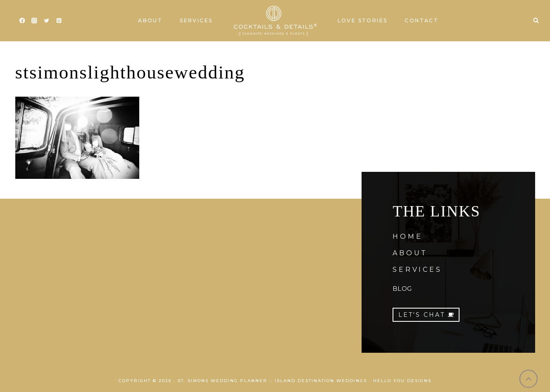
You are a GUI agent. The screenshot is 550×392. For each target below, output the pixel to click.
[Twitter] (46, 21)
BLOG (402, 289)
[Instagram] (35, 21)
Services (196, 20)
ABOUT (410, 253)
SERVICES (417, 270)
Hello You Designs (402, 381)
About (150, 20)
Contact (421, 20)
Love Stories (363, 20)
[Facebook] (22, 21)
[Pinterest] (59, 21)
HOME (407, 236)
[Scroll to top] (529, 379)
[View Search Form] (536, 21)
